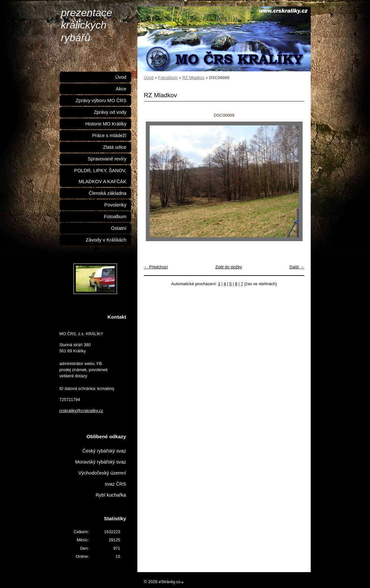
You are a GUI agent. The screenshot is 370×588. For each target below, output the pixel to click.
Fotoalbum (168, 78)
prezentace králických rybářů (87, 25)
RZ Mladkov (193, 78)
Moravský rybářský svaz (101, 462)
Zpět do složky (229, 267)
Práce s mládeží (109, 135)
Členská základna (108, 193)
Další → (297, 267)
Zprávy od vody (110, 112)
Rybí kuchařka (111, 495)
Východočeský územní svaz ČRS (102, 478)
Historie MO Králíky (106, 124)
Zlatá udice (115, 147)
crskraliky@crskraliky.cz (81, 411)
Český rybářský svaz (104, 451)
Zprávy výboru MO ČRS (101, 100)
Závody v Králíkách (106, 240)
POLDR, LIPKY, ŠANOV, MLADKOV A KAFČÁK (100, 176)
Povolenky (115, 205)
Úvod (149, 78)
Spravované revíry (107, 159)
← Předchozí (156, 267)
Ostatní (119, 228)
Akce (121, 89)
